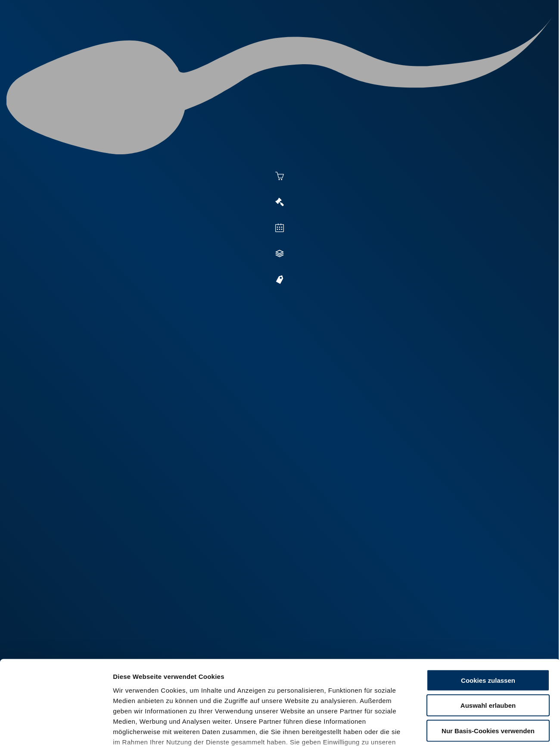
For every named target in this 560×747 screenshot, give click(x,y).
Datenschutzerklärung (149, 696)
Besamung (241, 40)
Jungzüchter (390, 40)
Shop (436, 40)
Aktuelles (192, 40)
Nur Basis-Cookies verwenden (488, 664)
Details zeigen (470, 730)
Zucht (343, 40)
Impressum (209, 696)
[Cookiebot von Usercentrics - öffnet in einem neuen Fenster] (56, 730)
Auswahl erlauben (488, 639)
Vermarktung (296, 40)
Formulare (477, 40)
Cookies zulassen (488, 614)
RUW (513, 40)
